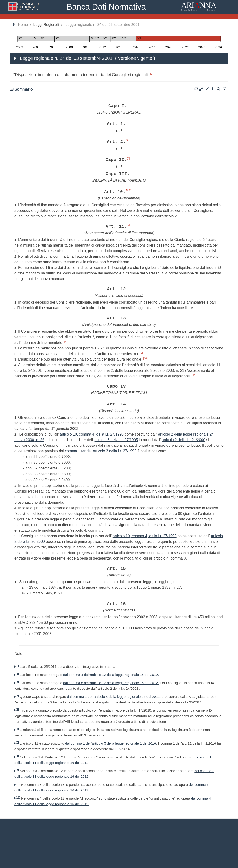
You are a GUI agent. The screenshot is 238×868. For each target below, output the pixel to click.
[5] (127, 190)
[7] (128, 225)
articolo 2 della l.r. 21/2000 (183, 440)
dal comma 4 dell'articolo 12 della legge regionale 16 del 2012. (111, 675)
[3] (127, 140)
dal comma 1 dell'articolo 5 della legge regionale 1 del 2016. (111, 743)
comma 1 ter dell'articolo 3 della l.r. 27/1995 (101, 451)
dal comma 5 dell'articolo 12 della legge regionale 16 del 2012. (111, 683)
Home (23, 25)
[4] (128, 158)
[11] (194, 375)
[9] (141, 353)
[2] (127, 122)
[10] (145, 358)
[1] (152, 74)
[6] (130, 190)
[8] (66, 341)
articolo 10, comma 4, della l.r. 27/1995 (92, 434)
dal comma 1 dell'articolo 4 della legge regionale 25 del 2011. (114, 697)
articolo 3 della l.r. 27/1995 (116, 440)
